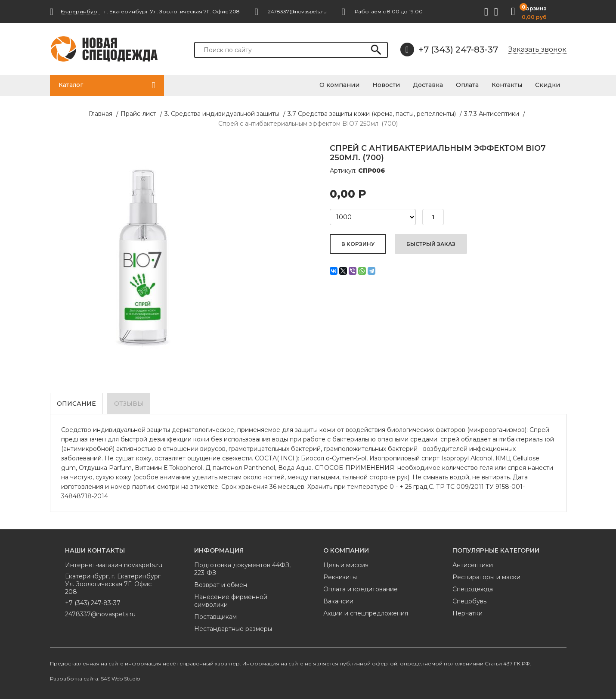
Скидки (548, 85)
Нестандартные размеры (233, 629)
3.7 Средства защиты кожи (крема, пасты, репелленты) (372, 114)
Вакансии (338, 601)
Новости (386, 85)
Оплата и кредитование (361, 589)
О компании (339, 85)
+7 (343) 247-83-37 (449, 50)
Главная (101, 114)
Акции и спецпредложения (366, 613)
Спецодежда (473, 589)
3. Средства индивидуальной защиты (222, 114)
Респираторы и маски (486, 577)
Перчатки (467, 613)
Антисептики (473, 565)
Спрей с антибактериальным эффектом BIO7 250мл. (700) (308, 124)
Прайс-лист (138, 114)
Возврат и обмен (221, 585)
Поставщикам (215, 617)
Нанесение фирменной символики (231, 601)
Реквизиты (340, 577)
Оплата (467, 85)
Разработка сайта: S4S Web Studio (95, 679)
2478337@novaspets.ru (100, 614)
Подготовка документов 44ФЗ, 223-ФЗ (242, 569)
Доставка (428, 85)
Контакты (507, 85)
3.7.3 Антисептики (492, 114)
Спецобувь (469, 601)
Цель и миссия (346, 565)
